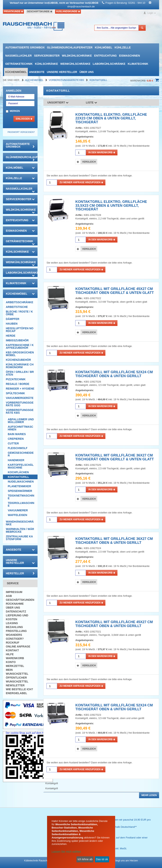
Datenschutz (16, 611)
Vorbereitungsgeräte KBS (67, 80)
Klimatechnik (138, 64)
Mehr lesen (149, 795)
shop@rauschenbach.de (81, 7)
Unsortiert (58, 102)
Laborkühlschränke (109, 64)
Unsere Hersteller (62, 72)
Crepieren (16, 439)
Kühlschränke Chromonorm (20, 366)
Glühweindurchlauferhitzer (70, 47)
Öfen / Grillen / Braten (20, 373)
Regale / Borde (18, 384)
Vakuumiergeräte (20, 398)
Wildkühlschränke (77, 56)
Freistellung (16, 631)
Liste (92, 102)
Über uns (86, 72)
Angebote (37, 72)
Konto (11, 662)
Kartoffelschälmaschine (21, 466)
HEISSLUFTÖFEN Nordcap (20, 330)
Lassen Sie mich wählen (66, 852)
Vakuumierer (18, 510)
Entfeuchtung (105, 56)
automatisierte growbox (25, 47)
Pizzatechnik (16, 379)
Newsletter (15, 685)
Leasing (12, 623)
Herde (11, 336)
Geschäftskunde (39, 11)
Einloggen (24, 119)
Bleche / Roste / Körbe (19, 313)
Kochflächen (18, 472)
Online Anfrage (18, 646)
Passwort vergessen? (21, 132)
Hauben (12, 324)
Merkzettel (15, 666)
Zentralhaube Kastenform (19, 538)
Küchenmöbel (16, 72)
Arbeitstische (17, 307)
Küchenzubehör (18, 360)
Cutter (13, 443)
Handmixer (16, 460)
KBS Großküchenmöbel (20, 354)
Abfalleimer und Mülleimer (21, 421)
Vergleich (89, 162)
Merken (15, 111)
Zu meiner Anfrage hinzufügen (81, 182)
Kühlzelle (123, 47)
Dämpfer (13, 319)
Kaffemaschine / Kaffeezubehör (20, 346)
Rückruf (13, 643)
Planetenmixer (19, 486)
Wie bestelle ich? (19, 689)
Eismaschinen (129, 56)
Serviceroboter (47, 56)
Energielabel (17, 693)
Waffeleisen (18, 515)
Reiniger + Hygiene (20, 389)
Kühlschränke (46, 64)
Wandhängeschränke (20, 523)
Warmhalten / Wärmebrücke (20, 530)
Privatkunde (13, 11)
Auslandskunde (68, 11)
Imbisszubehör (17, 340)
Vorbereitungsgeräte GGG (20, 404)
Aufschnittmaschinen (21, 428)
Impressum (14, 592)
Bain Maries (17, 434)
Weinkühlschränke (75, 64)
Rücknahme (15, 604)
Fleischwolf (18, 448)
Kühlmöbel (104, 47)
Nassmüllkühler (18, 56)
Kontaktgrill (98, 80)
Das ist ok (102, 859)
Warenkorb (15, 658)
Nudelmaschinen (21, 482)
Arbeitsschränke (20, 302)
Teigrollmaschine (21, 504)
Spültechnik (15, 393)
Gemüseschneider (21, 454)
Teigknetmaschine (21, 497)
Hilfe (10, 654)
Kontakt (12, 650)
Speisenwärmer (20, 491)
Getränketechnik (19, 64)
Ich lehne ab (85, 859)
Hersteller (20, 573)
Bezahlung (14, 627)
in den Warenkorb (102, 152)
